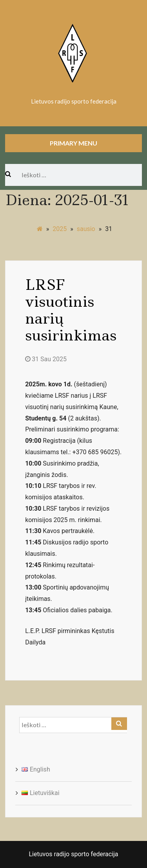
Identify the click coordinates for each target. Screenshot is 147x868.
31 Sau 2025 (46, 359)
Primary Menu (73, 143)
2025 (60, 229)
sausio (86, 229)
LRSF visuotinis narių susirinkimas (71, 310)
